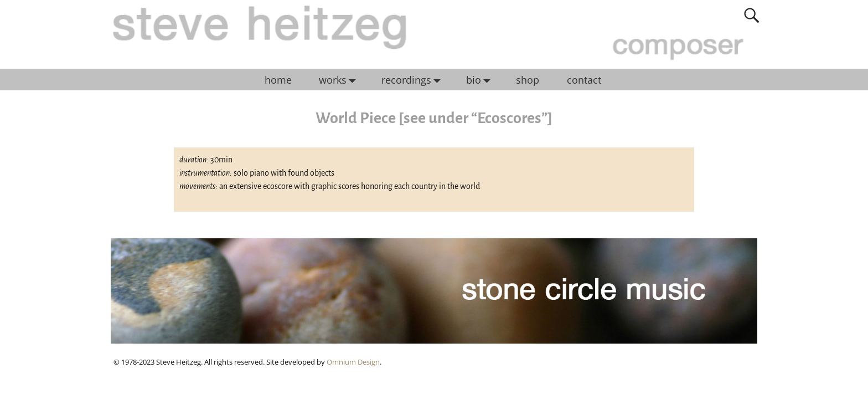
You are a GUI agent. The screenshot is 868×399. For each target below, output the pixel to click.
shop (528, 80)
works (340, 80)
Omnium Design (353, 362)
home (278, 80)
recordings (414, 80)
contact (584, 80)
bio (481, 80)
